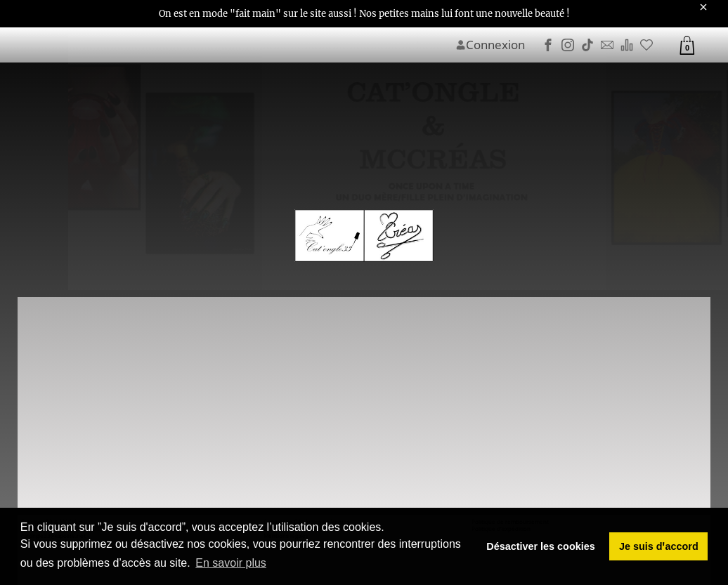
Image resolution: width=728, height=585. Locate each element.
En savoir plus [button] (231, 563)
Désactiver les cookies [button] (540, 546)
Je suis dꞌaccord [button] (659, 546)
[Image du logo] (364, 236)
